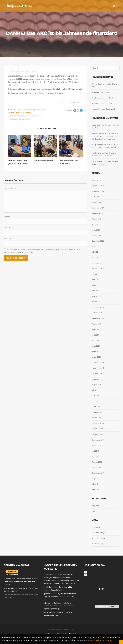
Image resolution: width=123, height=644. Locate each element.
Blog (65, 102)
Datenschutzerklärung (101, 640)
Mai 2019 (95, 396)
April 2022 (96, 257)
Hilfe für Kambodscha (18, 116)
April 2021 (96, 291)
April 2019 (96, 401)
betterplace (41, 93)
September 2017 (98, 473)
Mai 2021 (95, 285)
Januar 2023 (96, 235)
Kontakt (49, 633)
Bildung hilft (24, 110)
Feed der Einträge (99, 533)
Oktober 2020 (97, 313)
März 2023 (96, 230)
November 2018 (98, 429)
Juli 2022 (95, 252)
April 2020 (96, 340)
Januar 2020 (96, 357)
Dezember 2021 (98, 263)
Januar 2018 (96, 467)
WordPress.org (98, 544)
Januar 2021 (96, 302)
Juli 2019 (95, 390)
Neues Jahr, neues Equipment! (103, 109)
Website (7, 239)
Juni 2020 (95, 329)
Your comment (10, 188)
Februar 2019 (97, 412)
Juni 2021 (95, 280)
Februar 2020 (97, 351)
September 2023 (98, 213)
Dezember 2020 (98, 307)
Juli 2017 (95, 484)
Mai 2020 (95, 335)
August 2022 (97, 246)
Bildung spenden (38, 110)
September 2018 (98, 440)
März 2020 (96, 346)
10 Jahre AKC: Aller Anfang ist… (103, 139)
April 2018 (96, 456)
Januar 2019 (96, 418)
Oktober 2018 (97, 434)
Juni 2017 (95, 490)
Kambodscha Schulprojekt (20, 119)
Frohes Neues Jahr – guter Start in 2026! (105, 85)
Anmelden (96, 527)
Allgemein (96, 506)
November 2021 (98, 269)
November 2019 (98, 368)
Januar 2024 (96, 202)
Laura (33, 71)
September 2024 (98, 191)
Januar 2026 (96, 180)
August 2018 (97, 445)
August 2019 (97, 385)
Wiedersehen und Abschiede (103, 98)
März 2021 (96, 296)
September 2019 (98, 379)
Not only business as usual (102, 103)
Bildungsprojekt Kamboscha (20, 113)
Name (7, 217)
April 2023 (96, 224)
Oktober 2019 (97, 373)
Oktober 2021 (97, 274)
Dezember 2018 (98, 423)
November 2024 (98, 186)
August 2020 (97, 324)
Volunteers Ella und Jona (101, 92)
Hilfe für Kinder (35, 116)
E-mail (7, 228)
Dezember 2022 (98, 241)
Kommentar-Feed (99, 538)
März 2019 (96, 407)
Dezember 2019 (98, 362)
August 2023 (97, 219)
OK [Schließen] (121, 642)
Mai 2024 (95, 197)
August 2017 (97, 478)
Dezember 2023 (98, 208)
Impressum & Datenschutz (66, 633)
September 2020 (98, 318)
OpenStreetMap (103, 606)
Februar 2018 (97, 462)
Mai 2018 (95, 451)
